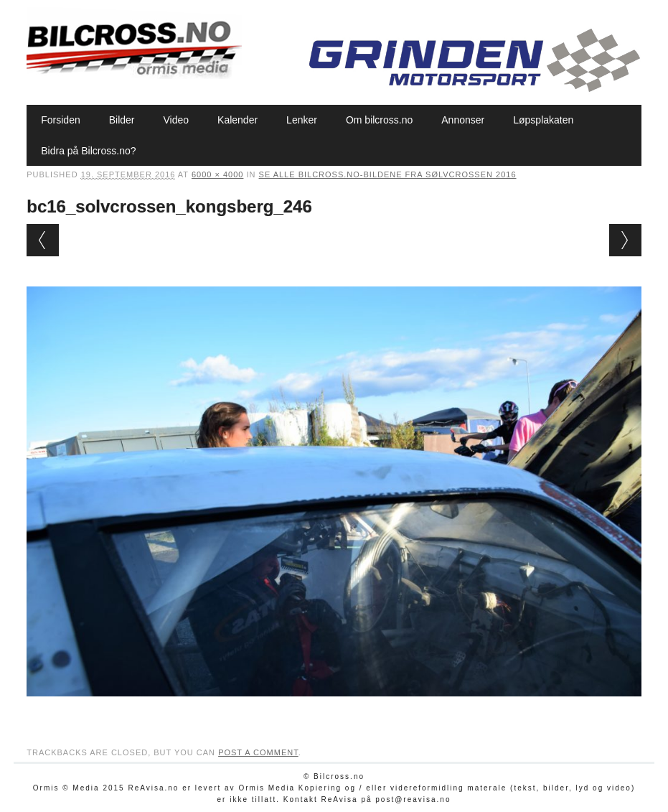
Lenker (302, 120)
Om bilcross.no (379, 120)
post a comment (258, 752)
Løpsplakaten (543, 120)
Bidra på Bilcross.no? (88, 151)
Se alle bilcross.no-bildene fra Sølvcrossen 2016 (388, 174)
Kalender (237, 120)
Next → (625, 240)
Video (177, 120)
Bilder (122, 120)
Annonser (463, 120)
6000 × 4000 (217, 174)
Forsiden (60, 120)
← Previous (43, 240)
